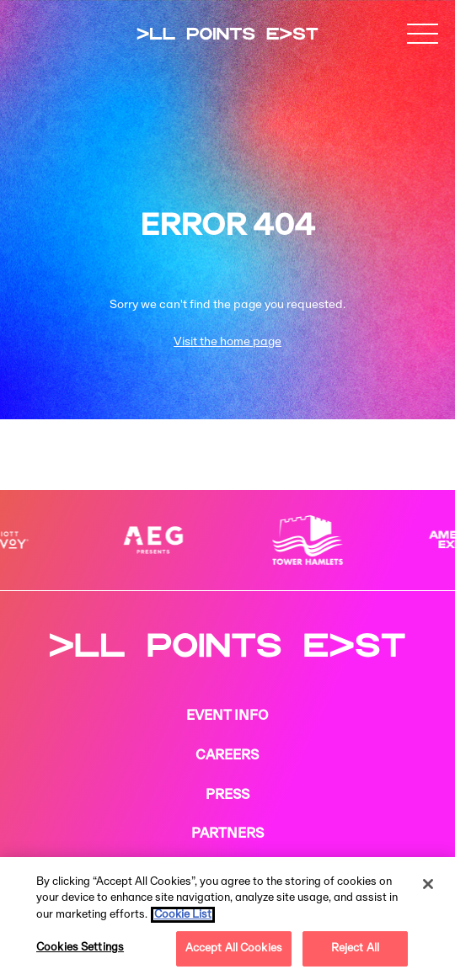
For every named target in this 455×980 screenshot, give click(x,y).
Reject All (355, 948)
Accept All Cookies (234, 948)
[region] (227, 919)
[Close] (428, 884)
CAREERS (227, 756)
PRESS (227, 796)
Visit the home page (227, 342)
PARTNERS (227, 834)
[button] (423, 34)
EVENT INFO (227, 716)
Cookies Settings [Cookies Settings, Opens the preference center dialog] (80, 948)
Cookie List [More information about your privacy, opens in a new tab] (183, 915)
